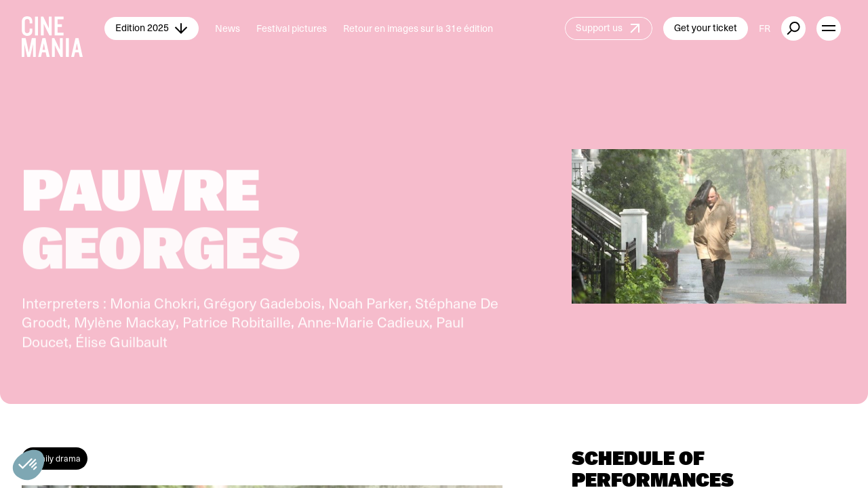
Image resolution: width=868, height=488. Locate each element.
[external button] (793, 28)
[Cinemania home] (63, 28)
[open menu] (829, 28)
